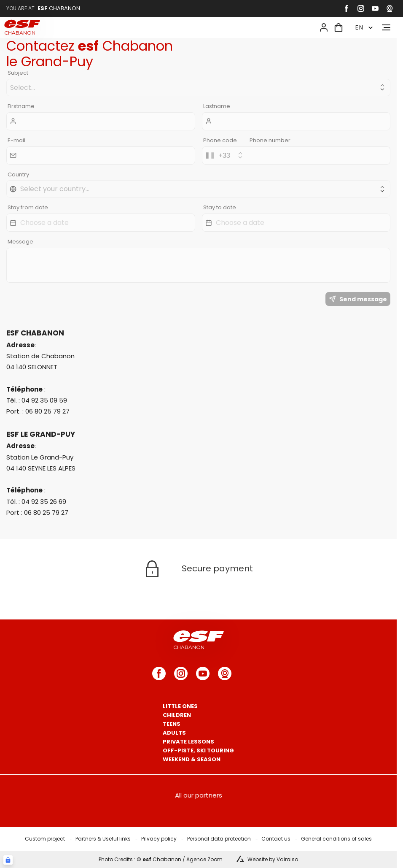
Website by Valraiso (273, 859)
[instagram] (361, 8)
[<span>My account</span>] (324, 27)
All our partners (199, 795)
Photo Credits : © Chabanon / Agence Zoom (161, 859)
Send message (358, 299)
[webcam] (390, 8)
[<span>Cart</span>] (339, 27)
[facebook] (347, 8)
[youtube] (375, 8)
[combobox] (225, 155)
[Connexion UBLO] (8, 860)
